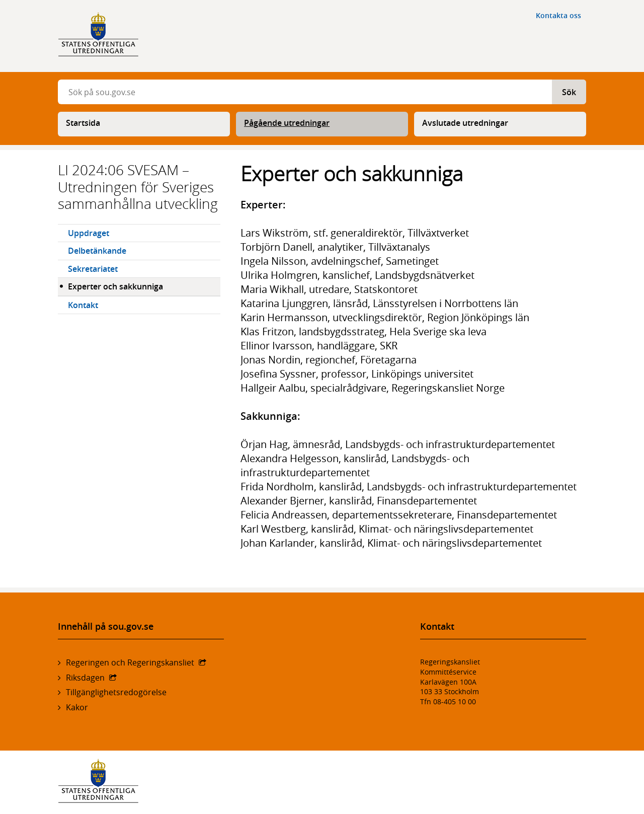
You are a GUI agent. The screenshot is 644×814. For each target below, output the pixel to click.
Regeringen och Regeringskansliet (130, 662)
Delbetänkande (97, 251)
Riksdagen (85, 678)
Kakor (77, 707)
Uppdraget (89, 233)
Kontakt (83, 305)
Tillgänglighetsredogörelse (116, 692)
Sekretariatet (93, 269)
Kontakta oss (558, 15)
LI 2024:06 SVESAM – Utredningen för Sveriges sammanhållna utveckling (138, 187)
